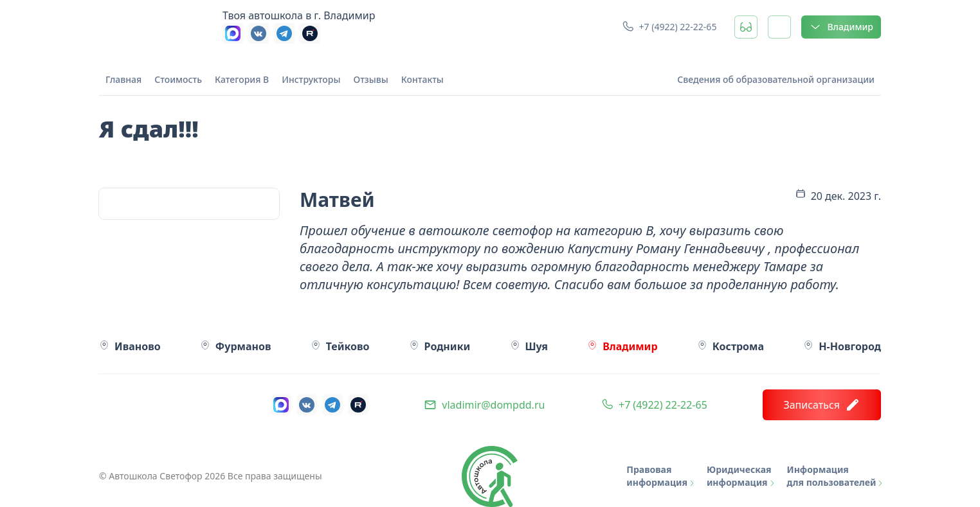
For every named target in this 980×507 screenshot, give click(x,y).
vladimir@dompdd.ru (493, 405)
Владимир (841, 27)
